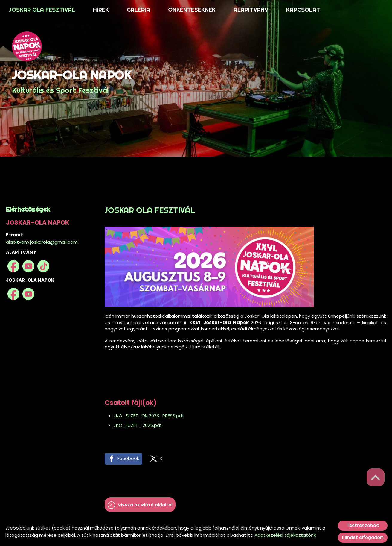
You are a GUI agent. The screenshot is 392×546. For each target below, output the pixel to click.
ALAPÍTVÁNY (251, 10)
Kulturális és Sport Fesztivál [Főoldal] (72, 81)
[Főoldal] (72, 46)
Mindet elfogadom (363, 537)
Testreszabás (363, 525)
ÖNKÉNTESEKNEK (192, 10)
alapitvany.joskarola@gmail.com (42, 242)
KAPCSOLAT (303, 10)
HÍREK (101, 10)
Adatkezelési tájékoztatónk (285, 535)
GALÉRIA (138, 10)
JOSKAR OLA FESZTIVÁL (42, 10)
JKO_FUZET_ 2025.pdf (138, 425)
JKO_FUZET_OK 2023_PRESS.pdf (149, 416)
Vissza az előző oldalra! (145, 505)
